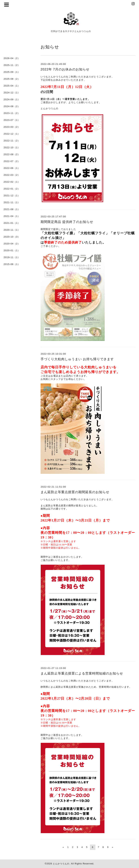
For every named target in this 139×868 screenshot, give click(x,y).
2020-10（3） (12, 237)
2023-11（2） (12, 113)
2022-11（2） (12, 141)
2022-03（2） (12, 175)
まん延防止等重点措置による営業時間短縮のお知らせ (82, 673)
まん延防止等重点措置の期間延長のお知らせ (75, 492)
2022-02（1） (12, 182)
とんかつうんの (61, 864)
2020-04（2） (12, 244)
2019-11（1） (12, 257)
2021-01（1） (12, 223)
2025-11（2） (12, 65)
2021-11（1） (12, 202)
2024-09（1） (12, 99)
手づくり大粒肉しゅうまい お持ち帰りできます (77, 359)
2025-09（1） (12, 72)
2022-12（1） (12, 134)
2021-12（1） (12, 196)
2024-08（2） (12, 106)
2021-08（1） (12, 209)
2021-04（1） (12, 216)
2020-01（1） (12, 250)
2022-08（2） (12, 154)
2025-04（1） (12, 86)
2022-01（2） (12, 189)
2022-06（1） (12, 168)
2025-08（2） (12, 79)
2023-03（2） (12, 127)
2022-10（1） (12, 147)
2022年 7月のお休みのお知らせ (65, 69)
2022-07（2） (12, 161)
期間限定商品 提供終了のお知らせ (67, 222)
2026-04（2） (12, 58)
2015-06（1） (12, 264)
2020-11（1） (12, 230)
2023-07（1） (12, 120)
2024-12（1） (12, 93)
